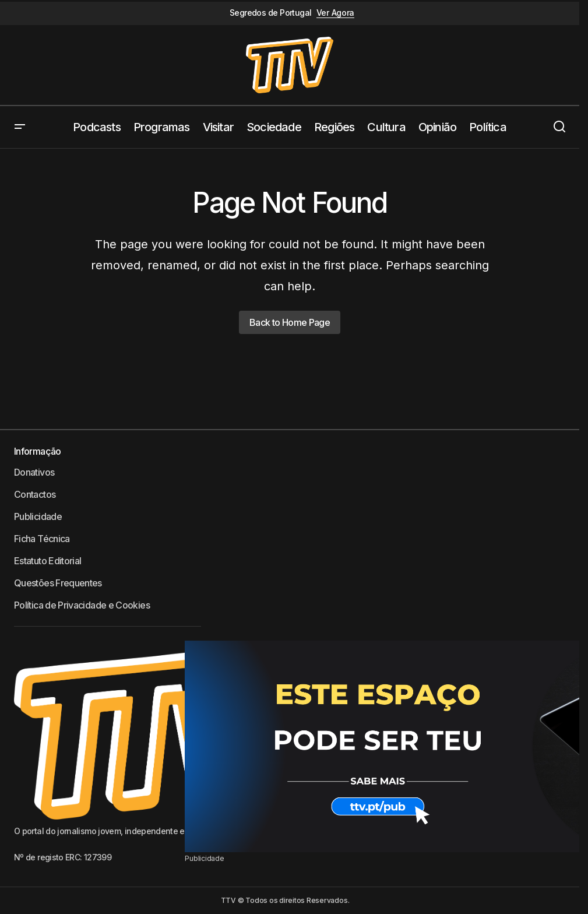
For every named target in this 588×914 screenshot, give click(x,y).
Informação (38, 451)
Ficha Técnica (42, 539)
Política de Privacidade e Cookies (82, 605)
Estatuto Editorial (47, 561)
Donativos (34, 472)
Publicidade (38, 516)
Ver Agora (335, 13)
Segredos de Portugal (271, 13)
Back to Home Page (290, 322)
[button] (20, 127)
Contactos (35, 494)
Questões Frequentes (58, 583)
